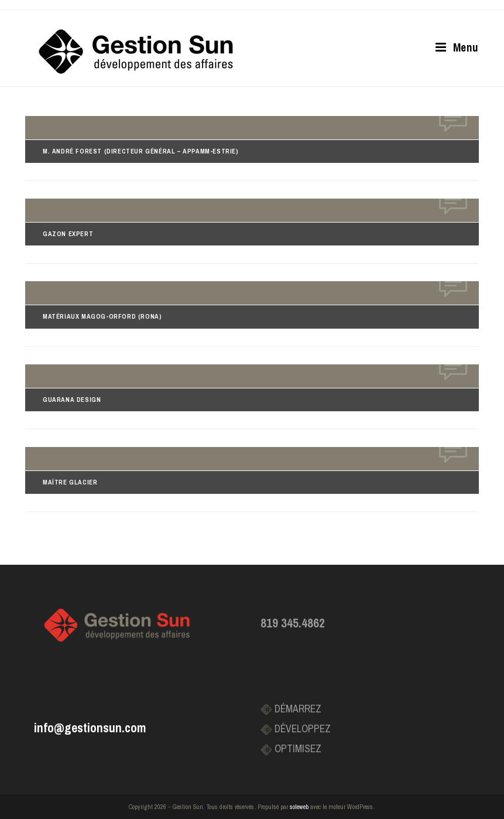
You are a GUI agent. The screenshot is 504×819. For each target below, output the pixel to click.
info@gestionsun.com (90, 728)
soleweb (299, 807)
